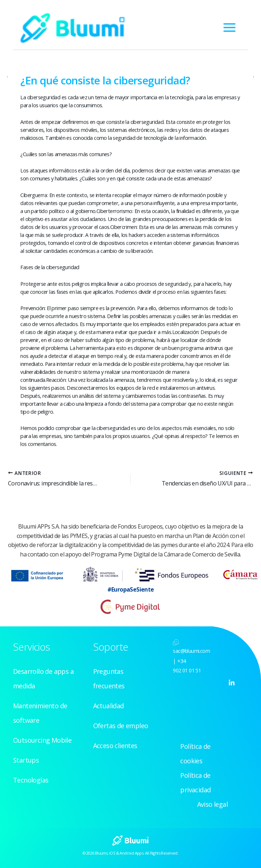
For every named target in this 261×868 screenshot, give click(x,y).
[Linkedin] (232, 683)
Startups (26, 760)
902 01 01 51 (187, 670)
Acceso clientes (115, 746)
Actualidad (109, 706)
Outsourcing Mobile (42, 740)
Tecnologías (31, 780)
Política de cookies (195, 754)
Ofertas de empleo (121, 726)
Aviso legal (212, 804)
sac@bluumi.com (191, 651)
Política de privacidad (195, 783)
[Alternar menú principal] (229, 28)
